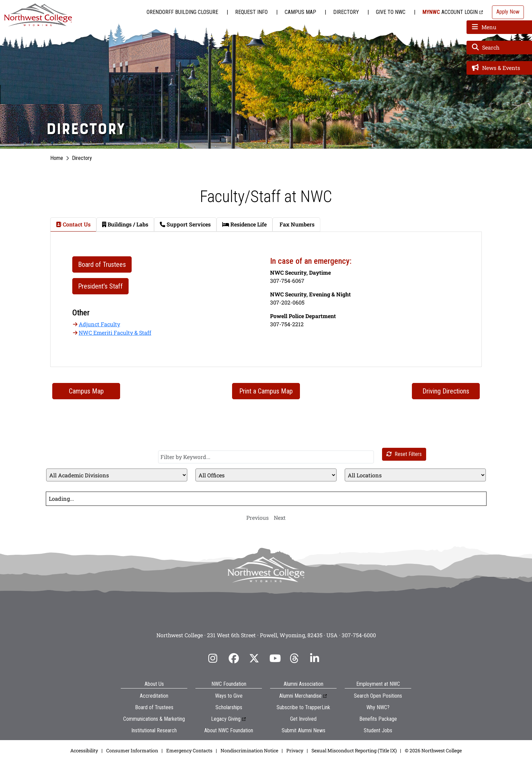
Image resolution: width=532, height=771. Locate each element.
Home (57, 158)
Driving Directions (446, 391)
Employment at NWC (378, 684)
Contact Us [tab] (73, 224)
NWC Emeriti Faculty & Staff (115, 333)
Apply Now (508, 12)
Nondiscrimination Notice (249, 750)
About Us (154, 684)
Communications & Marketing (154, 719)
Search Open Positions (378, 696)
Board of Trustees (154, 707)
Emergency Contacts (189, 750)
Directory (346, 12)
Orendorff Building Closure (182, 12)
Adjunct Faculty (99, 324)
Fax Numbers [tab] (296, 224)
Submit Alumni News (303, 730)
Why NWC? (378, 707)
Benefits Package (378, 719)
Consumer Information (132, 750)
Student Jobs (378, 730)
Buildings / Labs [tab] (125, 224)
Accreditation (154, 696)
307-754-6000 (359, 635)
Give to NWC (391, 12)
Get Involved (303, 719)
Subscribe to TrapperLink (303, 707)
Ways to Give (229, 696)
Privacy (295, 750)
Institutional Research (154, 730)
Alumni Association (303, 684)
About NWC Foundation (229, 730)
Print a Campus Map (266, 391)
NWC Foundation (229, 684)
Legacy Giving (226, 719)
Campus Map (300, 12)
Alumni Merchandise (300, 696)
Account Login (450, 12)
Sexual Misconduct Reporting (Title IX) (354, 750)
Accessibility (84, 750)
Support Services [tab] (185, 224)
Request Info (251, 12)
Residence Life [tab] (244, 224)
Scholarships (229, 707)
